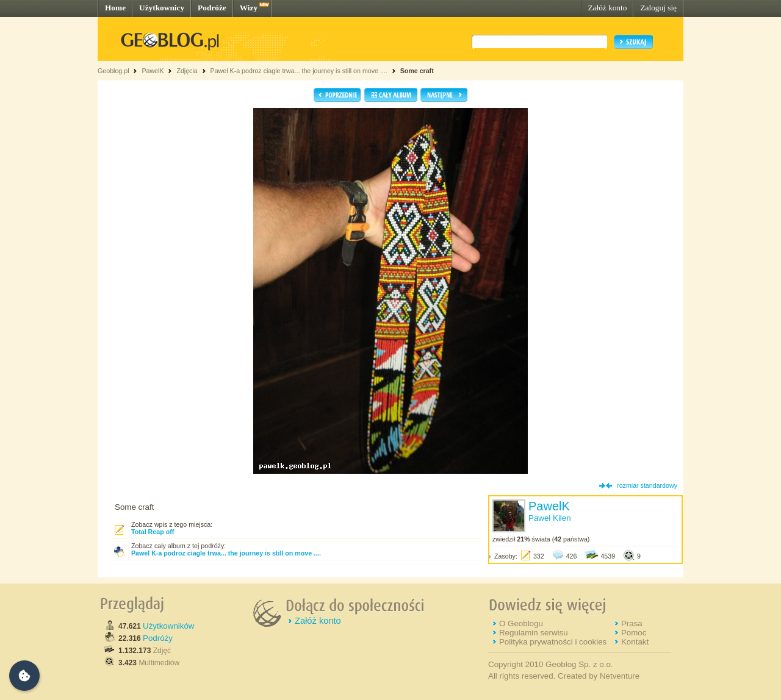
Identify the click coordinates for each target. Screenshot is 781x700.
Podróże (212, 8)
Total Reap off (153, 532)
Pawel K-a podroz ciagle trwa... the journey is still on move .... (299, 71)
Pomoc (634, 633)
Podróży (158, 638)
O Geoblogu (521, 623)
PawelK (153, 71)
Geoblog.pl (113, 71)
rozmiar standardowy (647, 485)
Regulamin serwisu (534, 633)
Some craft (417, 71)
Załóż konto (607, 8)
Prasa (632, 623)
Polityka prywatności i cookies (553, 642)
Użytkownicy (162, 8)
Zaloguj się (658, 8)
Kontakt (635, 642)
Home (115, 8)
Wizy (249, 8)
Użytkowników (168, 626)
